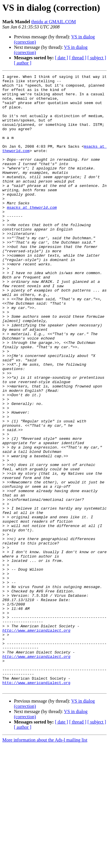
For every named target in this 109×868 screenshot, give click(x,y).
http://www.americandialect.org (36, 742)
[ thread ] (78, 58)
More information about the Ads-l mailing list (45, 863)
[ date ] (61, 58)
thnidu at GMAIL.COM (54, 22)
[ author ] (23, 63)
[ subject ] (97, 58)
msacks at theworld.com (32, 234)
